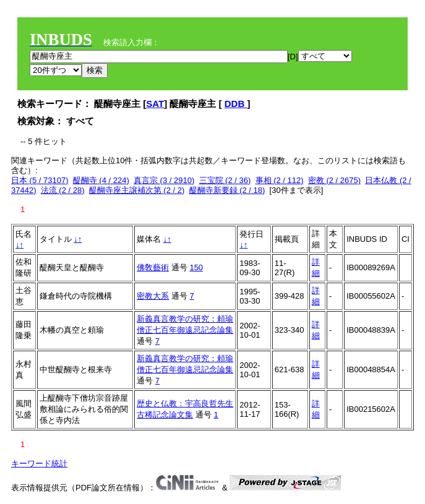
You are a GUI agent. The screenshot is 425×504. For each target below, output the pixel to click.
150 (196, 267)
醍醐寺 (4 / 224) (101, 180)
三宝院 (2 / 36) (225, 180)
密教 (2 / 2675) (334, 180)
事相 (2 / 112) (280, 180)
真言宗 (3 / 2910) (164, 180)
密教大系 (153, 296)
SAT (155, 104)
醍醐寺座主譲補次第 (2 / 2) (137, 190)
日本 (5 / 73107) (40, 180)
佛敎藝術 (153, 267)
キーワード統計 (39, 463)
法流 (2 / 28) (63, 190)
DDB (236, 104)
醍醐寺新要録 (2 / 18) (227, 190)
